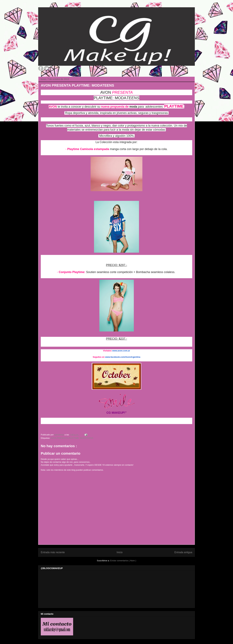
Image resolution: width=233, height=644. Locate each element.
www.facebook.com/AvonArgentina (123, 357)
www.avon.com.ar (121, 351)
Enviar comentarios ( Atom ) (123, 561)
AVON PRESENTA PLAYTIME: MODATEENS (72, 438)
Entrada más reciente (53, 552)
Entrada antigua (183, 552)
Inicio (120, 552)
